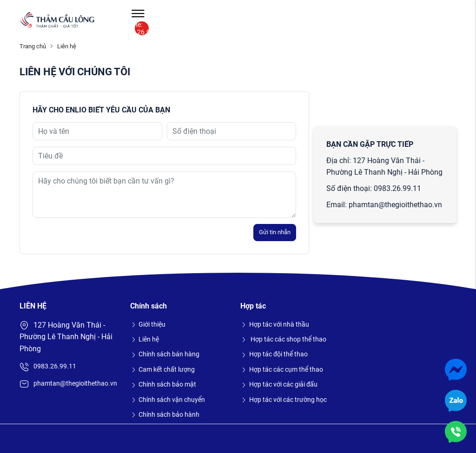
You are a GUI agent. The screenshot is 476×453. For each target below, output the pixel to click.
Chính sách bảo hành (165, 414)
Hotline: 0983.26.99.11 (142, 28)
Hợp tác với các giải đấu (279, 384)
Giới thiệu (148, 324)
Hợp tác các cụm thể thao (282, 369)
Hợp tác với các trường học (284, 400)
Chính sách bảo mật (163, 384)
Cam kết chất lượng (163, 369)
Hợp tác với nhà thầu (275, 324)
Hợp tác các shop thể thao (283, 339)
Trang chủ (33, 46)
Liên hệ (145, 339)
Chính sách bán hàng (165, 354)
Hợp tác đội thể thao (274, 354)
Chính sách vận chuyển (168, 400)
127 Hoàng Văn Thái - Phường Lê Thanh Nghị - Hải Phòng (66, 337)
